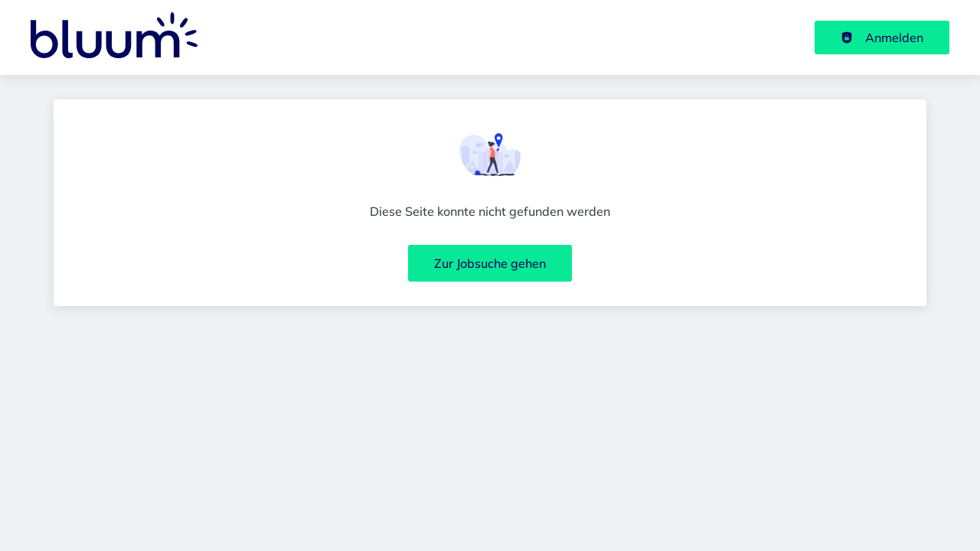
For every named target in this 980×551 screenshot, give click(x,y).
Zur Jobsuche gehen (490, 263)
